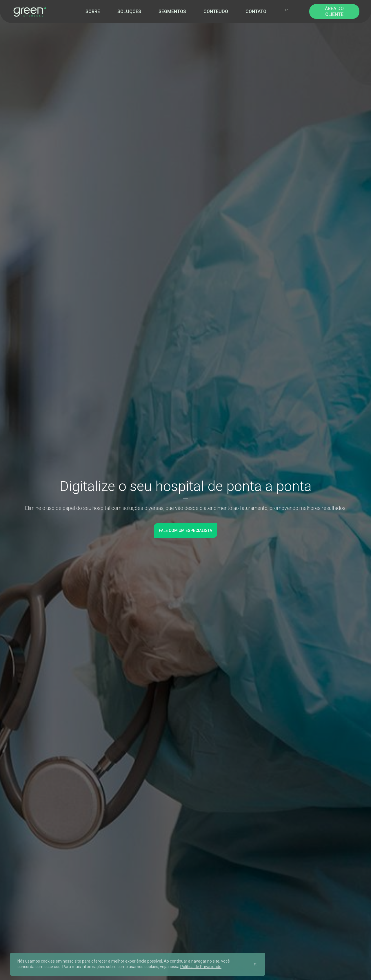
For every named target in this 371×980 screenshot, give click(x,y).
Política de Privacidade (201, 967)
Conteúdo (216, 11)
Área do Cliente (334, 11)
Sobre (93, 11)
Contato (256, 11)
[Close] (255, 964)
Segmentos (172, 11)
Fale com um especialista (185, 530)
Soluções (129, 11)
